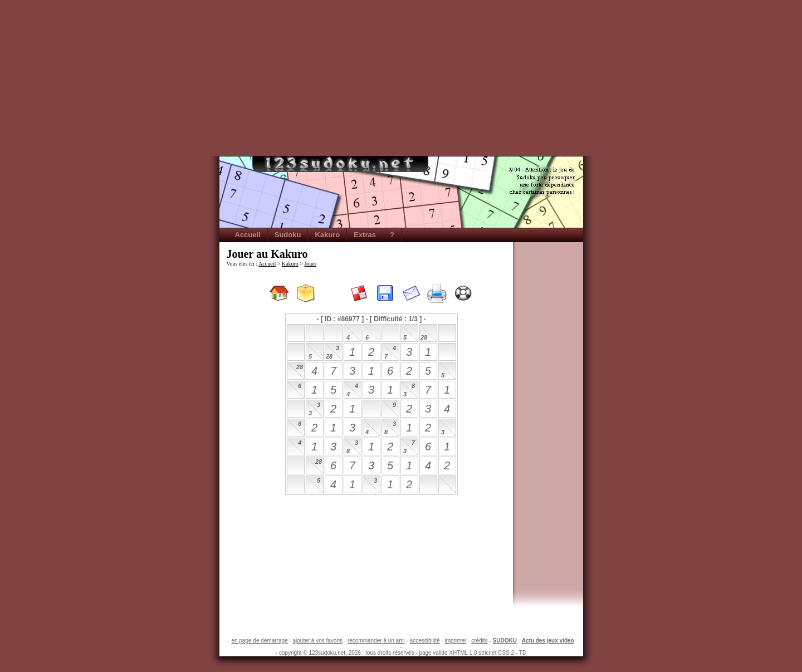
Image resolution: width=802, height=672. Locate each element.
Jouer (310, 264)
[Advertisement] (401, 78)
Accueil (248, 235)
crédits (479, 641)
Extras (365, 235)
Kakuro (327, 235)
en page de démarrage (259, 641)
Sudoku (288, 235)
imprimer (455, 641)
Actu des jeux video (548, 641)
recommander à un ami (376, 641)
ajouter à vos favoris (317, 641)
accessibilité (425, 641)
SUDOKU (505, 641)
